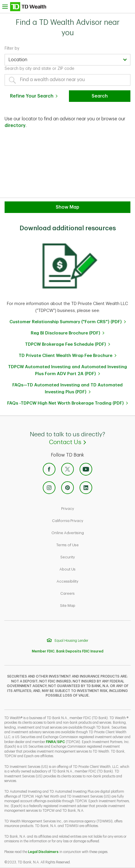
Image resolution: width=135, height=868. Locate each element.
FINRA (51, 742)
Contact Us (92, 442)
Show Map (67, 207)
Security (87, 556)
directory (15, 126)
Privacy (87, 508)
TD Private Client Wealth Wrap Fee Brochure (65, 356)
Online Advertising (87, 532)
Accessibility (87, 581)
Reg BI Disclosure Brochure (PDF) (65, 333)
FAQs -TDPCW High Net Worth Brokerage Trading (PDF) (65, 403)
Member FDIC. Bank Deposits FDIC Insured (68, 651)
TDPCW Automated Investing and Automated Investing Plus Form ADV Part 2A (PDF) (67, 370)
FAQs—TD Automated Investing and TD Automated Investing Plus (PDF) (67, 389)
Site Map (87, 605)
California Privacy (87, 520)
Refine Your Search (32, 96)
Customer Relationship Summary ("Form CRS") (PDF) (66, 322)
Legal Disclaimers (43, 852)
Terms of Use (87, 544)
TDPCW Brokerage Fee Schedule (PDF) (65, 344)
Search (100, 96)
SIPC (61, 742)
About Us (87, 569)
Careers (87, 593)
